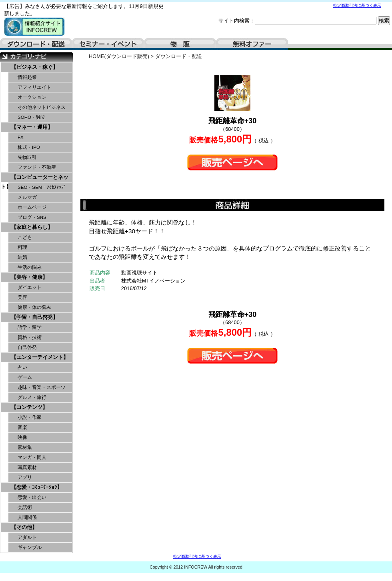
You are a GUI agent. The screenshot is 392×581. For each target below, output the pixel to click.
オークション (32, 97)
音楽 (22, 427)
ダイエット (30, 287)
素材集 (25, 447)
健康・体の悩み (34, 307)
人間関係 (27, 517)
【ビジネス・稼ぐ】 (35, 67)
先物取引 (27, 157)
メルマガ (27, 197)
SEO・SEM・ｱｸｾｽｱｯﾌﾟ (42, 187)
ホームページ (32, 207)
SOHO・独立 (32, 117)
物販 (180, 44)
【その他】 (24, 527)
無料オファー (252, 44)
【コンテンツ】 (29, 407)
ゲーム (25, 377)
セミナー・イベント (108, 44)
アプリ (25, 477)
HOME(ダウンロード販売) (119, 56)
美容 (22, 297)
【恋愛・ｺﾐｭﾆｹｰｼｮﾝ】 (37, 487)
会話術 (25, 507)
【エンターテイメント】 (40, 357)
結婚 (22, 257)
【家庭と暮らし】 (32, 227)
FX (21, 137)
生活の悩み (30, 267)
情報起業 (27, 77)
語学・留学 (30, 327)
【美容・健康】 (29, 277)
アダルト (27, 537)
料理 (22, 247)
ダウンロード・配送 (36, 44)
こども (25, 237)
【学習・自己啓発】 (35, 317)
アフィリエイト (34, 87)
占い (22, 367)
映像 (22, 437)
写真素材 (27, 467)
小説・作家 (30, 417)
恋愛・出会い (32, 497)
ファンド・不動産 (37, 167)
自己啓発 (27, 347)
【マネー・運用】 (32, 127)
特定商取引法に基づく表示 (357, 5)
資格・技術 (30, 337)
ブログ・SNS (32, 217)
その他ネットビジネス (42, 107)
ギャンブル (30, 547)
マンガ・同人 (32, 457)
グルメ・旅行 (32, 397)
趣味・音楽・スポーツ (42, 387)
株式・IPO (29, 147)
